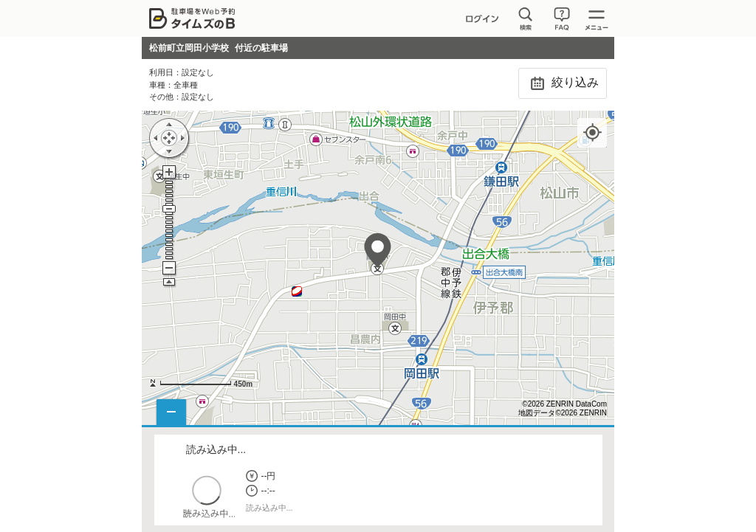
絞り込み (562, 83)
